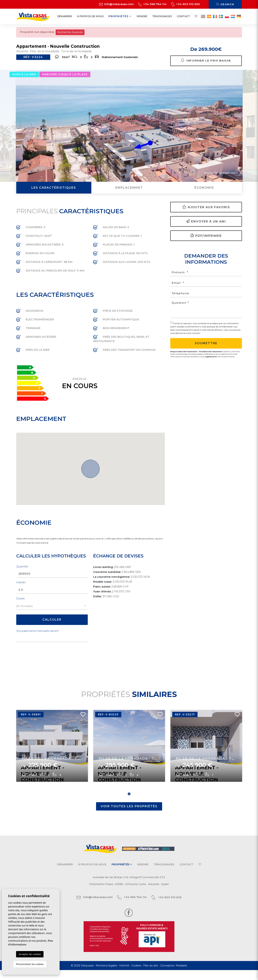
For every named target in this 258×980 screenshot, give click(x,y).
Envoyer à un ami (206, 227)
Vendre (142, 16)
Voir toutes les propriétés (129, 816)
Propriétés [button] (120, 16)
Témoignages (162, 16)
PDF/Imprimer (206, 241)
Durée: (21, 604)
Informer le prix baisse (206, 62)
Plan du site (151, 975)
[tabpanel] (52, 754)
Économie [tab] (204, 193)
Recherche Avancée (70, 32)
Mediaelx (181, 975)
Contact (183, 16)
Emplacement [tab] (129, 193)
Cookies (136, 975)
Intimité (124, 975)
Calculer (52, 625)
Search (225, 4)
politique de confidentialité (220, 332)
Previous (5, 131)
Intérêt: (21, 588)
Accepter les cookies (30, 954)
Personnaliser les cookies (30, 964)
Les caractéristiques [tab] (54, 193)
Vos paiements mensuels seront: (38, 636)
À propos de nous (90, 16)
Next (253, 131)
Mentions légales (106, 975)
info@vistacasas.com (116, 4)
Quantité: (22, 572)
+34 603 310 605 (185, 4)
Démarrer (65, 16)
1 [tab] (129, 804)
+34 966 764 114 (152, 4)
